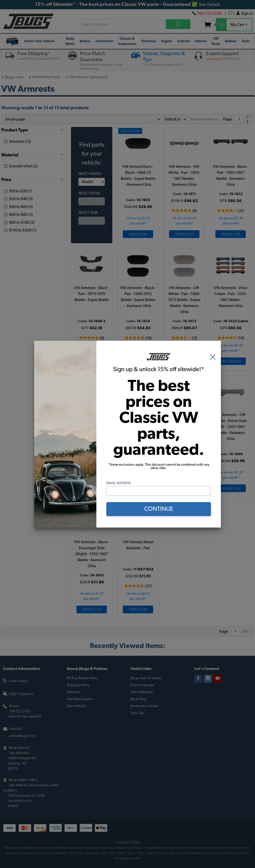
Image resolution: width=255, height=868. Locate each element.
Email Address (119, 483)
